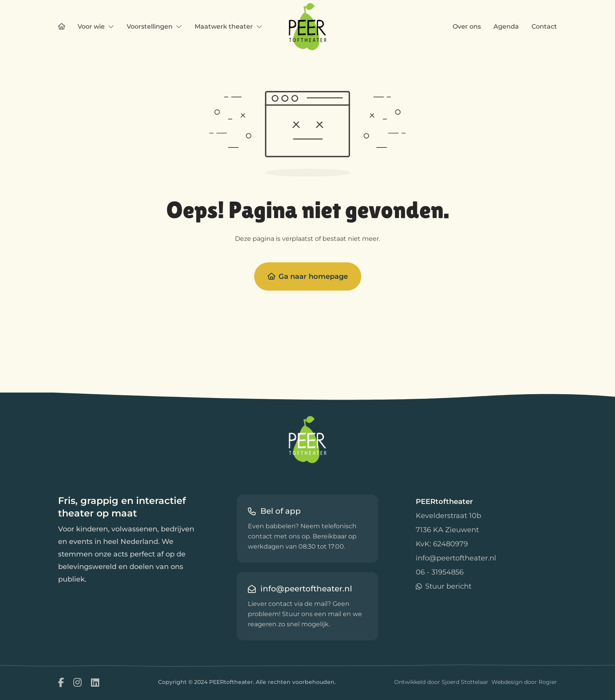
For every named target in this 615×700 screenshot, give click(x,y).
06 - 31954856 (440, 572)
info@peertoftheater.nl (456, 558)
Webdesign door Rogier (524, 682)
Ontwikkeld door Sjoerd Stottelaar (441, 682)
